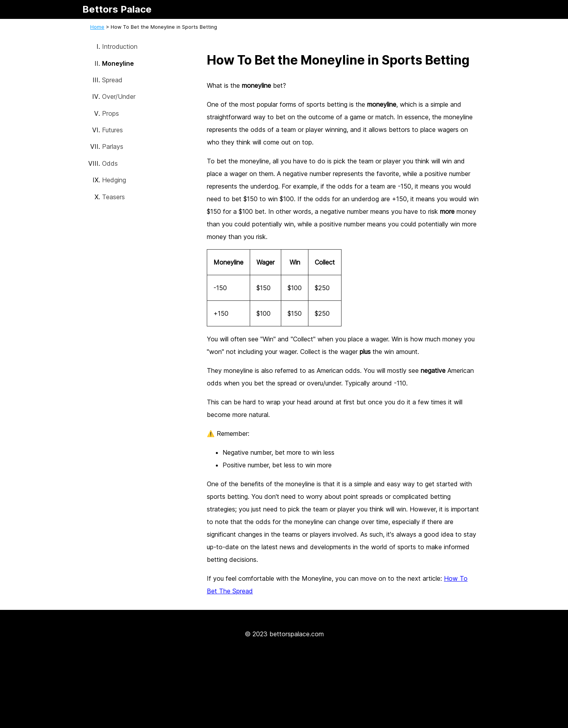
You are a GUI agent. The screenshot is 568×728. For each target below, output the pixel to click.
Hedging (114, 180)
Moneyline (118, 63)
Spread (112, 80)
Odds (110, 163)
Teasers (113, 197)
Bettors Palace (117, 9)
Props (110, 113)
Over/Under (119, 96)
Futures (112, 130)
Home (97, 27)
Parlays (113, 146)
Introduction (120, 46)
